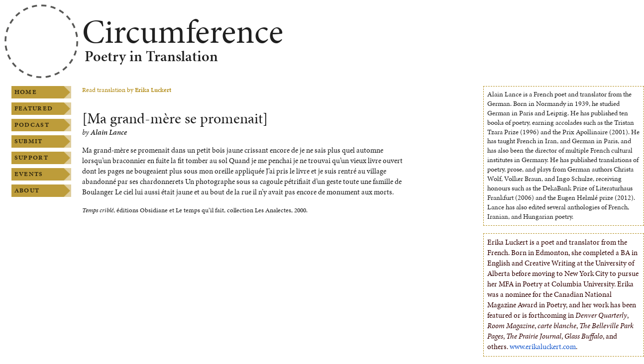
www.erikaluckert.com (543, 347)
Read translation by (127, 90)
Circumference (183, 31)
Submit (29, 141)
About (27, 190)
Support (31, 158)
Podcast (32, 125)
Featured (34, 108)
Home (26, 92)
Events (29, 174)
